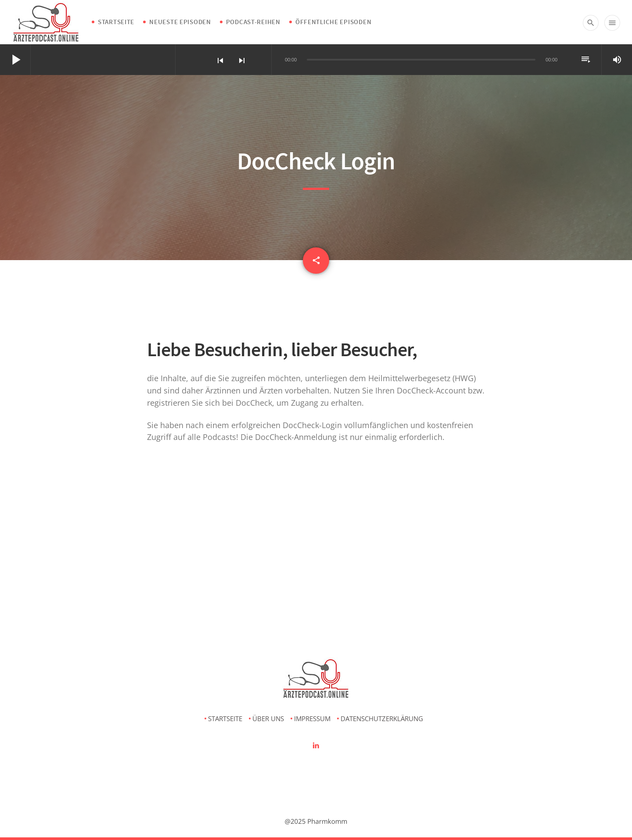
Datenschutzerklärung (382, 718)
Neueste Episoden (180, 22)
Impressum (312, 718)
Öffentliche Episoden (333, 22)
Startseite (116, 22)
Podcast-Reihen (253, 22)
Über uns (268, 718)
